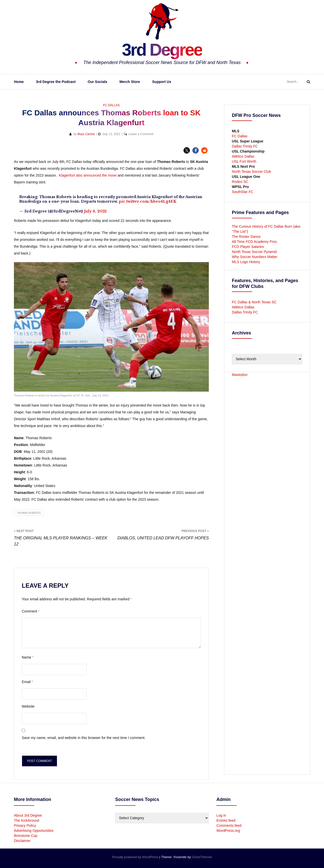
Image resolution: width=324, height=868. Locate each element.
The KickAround (27, 820)
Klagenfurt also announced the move (88, 175)
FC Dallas (111, 105)
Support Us (162, 82)
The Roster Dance (247, 237)
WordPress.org (228, 831)
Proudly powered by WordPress (136, 857)
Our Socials (97, 82)
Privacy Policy (25, 825)
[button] (187, 150)
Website (28, 706)
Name (28, 657)
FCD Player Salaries (248, 247)
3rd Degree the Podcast (56, 82)
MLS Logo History (246, 262)
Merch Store (130, 82)
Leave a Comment (141, 134)
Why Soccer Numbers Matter (255, 257)
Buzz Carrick (86, 134)
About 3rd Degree (28, 815)
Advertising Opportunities (34, 831)
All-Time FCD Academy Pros (254, 242)
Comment (31, 611)
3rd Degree (162, 49)
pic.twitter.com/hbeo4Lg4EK (148, 201)
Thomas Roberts (29, 513)
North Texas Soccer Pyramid (254, 252)
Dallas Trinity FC (245, 146)
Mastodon (240, 375)
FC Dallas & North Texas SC (254, 302)
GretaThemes (202, 857)
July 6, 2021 (95, 211)
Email (27, 682)
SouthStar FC (243, 192)
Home (19, 82)
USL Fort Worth (244, 161)
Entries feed (226, 820)
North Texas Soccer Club (251, 172)
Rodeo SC (240, 182)
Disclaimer (22, 841)
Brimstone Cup (26, 836)
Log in (221, 815)
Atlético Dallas (243, 156)
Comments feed (229, 825)
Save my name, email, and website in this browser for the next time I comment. (84, 738)
